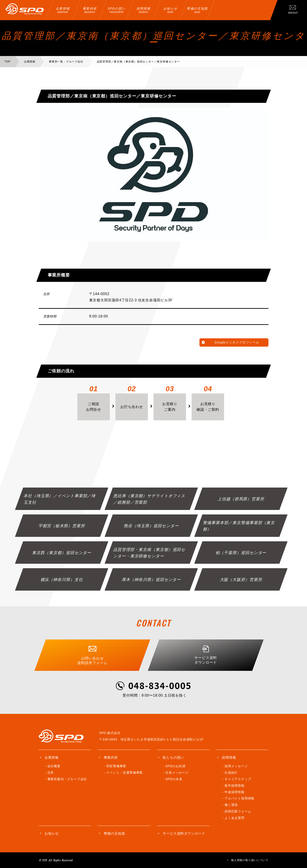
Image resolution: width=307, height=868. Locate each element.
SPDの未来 (174, 779)
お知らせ (52, 833)
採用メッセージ (236, 766)
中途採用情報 (235, 792)
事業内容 (111, 757)
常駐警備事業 (116, 766)
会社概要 (54, 766)
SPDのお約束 (175, 766)
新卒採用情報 (235, 786)
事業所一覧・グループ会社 (66, 62)
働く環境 (231, 805)
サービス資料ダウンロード (184, 833)
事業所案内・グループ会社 (67, 779)
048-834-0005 (160, 685)
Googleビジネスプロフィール (237, 342)
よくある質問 (235, 818)
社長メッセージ (177, 773)
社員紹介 (231, 773)
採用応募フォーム (238, 811)
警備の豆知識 (114, 833)
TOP (8, 62)
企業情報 (30, 62)
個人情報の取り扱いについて (250, 860)
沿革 (51, 773)
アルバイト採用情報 (239, 798)
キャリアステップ (238, 779)
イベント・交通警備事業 (124, 773)
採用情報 (229, 757)
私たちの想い (173, 757)
